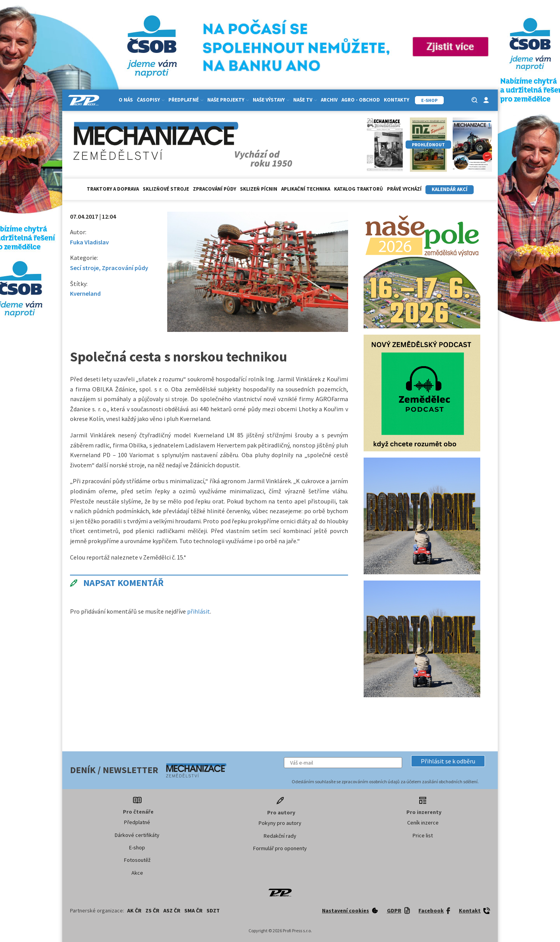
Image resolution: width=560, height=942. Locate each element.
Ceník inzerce (423, 823)
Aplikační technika (306, 189)
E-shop (137, 847)
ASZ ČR (172, 910)
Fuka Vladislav (89, 242)
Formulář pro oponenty (280, 848)
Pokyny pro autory (280, 823)
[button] (448, 761)
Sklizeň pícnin (259, 189)
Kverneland (85, 293)
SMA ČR (193, 910)
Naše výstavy (271, 100)
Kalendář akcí (450, 189)
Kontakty (396, 100)
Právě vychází (404, 189)
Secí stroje (84, 268)
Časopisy (151, 100)
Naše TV (305, 100)
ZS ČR (152, 910)
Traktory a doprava (113, 189)
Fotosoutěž (137, 860)
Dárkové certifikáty (137, 835)
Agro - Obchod (361, 100)
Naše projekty (228, 100)
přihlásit (199, 611)
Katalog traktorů (359, 189)
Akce (137, 873)
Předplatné (186, 100)
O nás (126, 100)
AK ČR (134, 910)
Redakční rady (280, 836)
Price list (423, 835)
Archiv (329, 100)
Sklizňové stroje (166, 189)
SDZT (213, 910)
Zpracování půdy (214, 189)
